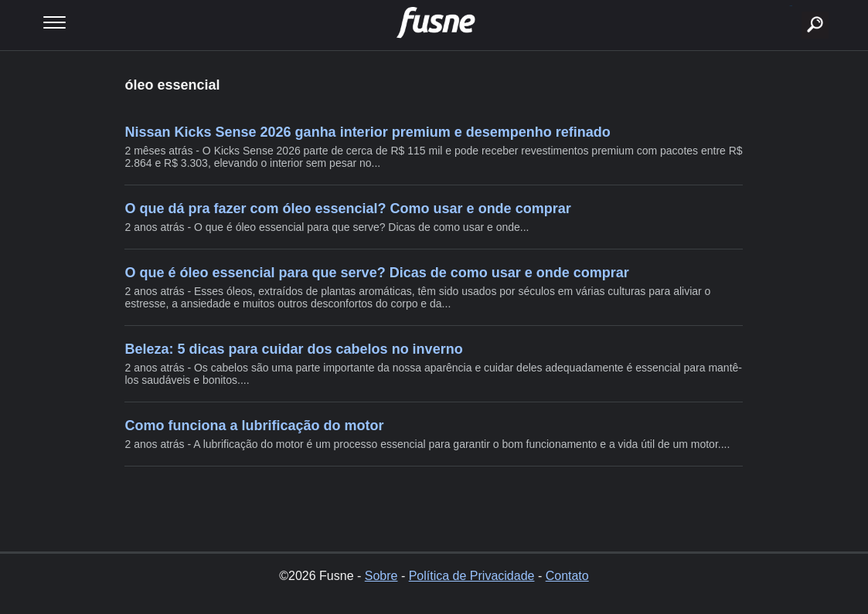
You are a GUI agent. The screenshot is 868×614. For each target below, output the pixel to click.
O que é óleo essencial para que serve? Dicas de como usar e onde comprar (376, 273)
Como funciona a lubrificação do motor (254, 426)
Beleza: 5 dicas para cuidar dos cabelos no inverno (293, 349)
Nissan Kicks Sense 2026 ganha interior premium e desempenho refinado (367, 132)
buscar (791, 6)
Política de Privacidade (472, 576)
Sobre (381, 576)
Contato (567, 576)
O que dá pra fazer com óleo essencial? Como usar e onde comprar (347, 209)
